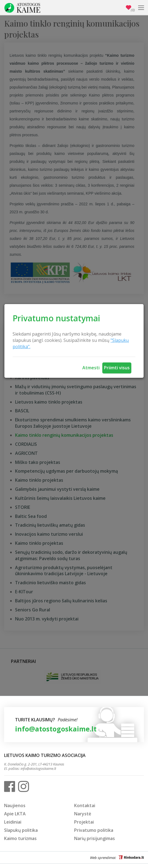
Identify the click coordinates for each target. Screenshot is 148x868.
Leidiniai (13, 822)
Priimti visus (117, 368)
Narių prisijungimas (95, 838)
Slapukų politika (21, 830)
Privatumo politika (94, 830)
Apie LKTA (15, 814)
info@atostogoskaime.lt (56, 729)
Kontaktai (85, 805)
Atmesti (91, 368)
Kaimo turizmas (20, 838)
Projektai (84, 822)
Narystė (83, 814)
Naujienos (15, 805)
